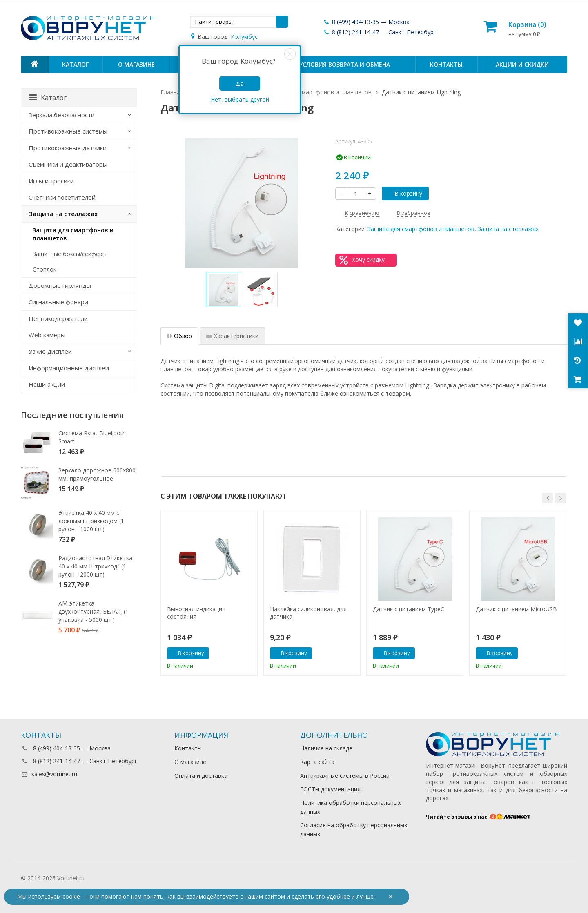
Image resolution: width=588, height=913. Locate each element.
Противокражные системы (68, 131)
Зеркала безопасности (62, 115)
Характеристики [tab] (232, 336)
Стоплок (45, 269)
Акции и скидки (522, 64)
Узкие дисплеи (50, 351)
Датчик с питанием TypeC (409, 609)
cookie (71, 896)
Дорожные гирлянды (60, 285)
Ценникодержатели (58, 318)
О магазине (136, 64)
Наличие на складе (326, 748)
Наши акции (47, 384)
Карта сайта (317, 762)
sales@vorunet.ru (49, 774)
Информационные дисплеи (69, 368)
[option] (223, 289)
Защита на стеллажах (508, 229)
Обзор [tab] (179, 336)
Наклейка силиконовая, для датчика (308, 613)
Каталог (75, 64)
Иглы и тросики (51, 181)
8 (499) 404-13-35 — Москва (366, 22)
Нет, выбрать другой (240, 99)
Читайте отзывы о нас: (478, 817)
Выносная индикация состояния (196, 613)
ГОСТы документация (330, 789)
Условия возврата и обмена (344, 64)
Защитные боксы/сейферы (70, 254)
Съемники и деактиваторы (68, 164)
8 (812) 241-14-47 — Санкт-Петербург (380, 32)
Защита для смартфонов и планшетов (421, 229)
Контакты (446, 64)
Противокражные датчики (68, 148)
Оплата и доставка (201, 776)
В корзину (404, 193)
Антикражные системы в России (345, 776)
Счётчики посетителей (62, 197)
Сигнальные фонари (58, 302)
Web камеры (47, 335)
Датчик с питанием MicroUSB (516, 609)
